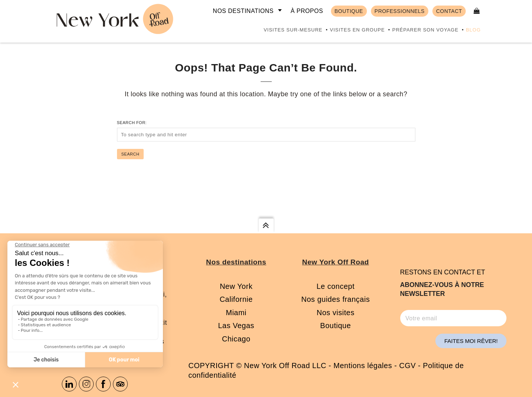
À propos (307, 11)
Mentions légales (363, 366)
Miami (236, 313)
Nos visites (335, 313)
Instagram (86, 384)
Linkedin (69, 384)
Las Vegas (236, 326)
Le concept (336, 286)
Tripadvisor (120, 384)
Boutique (336, 326)
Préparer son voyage (425, 30)
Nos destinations (243, 11)
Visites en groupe (357, 30)
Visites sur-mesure (293, 30)
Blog (473, 30)
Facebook (103, 384)
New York (236, 286)
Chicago (236, 339)
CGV (407, 366)
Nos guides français (336, 299)
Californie (236, 299)
